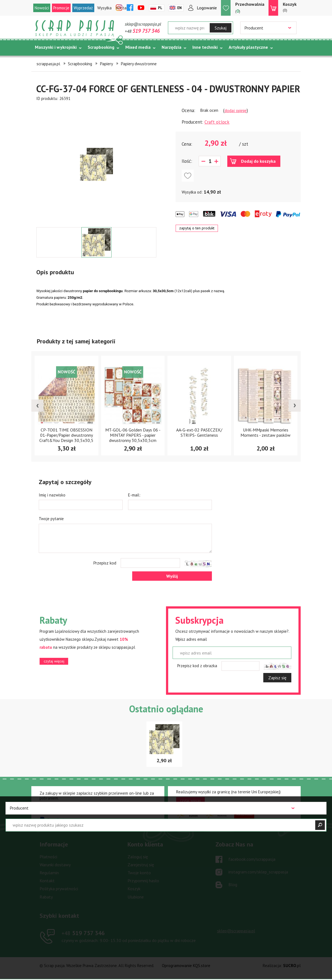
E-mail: (134, 495)
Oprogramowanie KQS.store (186, 966)
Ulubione (136, 897)
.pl (292, 966)
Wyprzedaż (83, 8)
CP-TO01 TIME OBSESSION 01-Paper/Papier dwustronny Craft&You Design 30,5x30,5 (66, 435)
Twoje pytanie (51, 519)
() (250, 8)
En (179, 8)
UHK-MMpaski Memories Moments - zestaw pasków (265, 432)
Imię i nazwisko (52, 495)
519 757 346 (83, 933)
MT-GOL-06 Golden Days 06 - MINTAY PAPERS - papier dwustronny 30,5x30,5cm (133, 435)
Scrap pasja (75, 28)
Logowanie (207, 8)
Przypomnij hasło (143, 881)
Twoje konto (139, 873)
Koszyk (134, 889)
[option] (96, 164)
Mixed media (138, 47)
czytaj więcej (54, 661)
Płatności (48, 857)
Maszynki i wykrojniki (56, 47)
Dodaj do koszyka (258, 161)
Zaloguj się (138, 857)
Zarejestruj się (141, 865)
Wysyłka (104, 8)
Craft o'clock (217, 122)
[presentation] (37, 406)
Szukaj (221, 28)
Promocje (61, 8)
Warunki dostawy (55, 865)
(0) (290, 7)
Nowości (42, 8)
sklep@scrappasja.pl (143, 24)
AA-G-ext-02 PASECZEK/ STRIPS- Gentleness (199, 432)
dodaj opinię (236, 110)
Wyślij (172, 576)
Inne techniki (205, 47)
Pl (160, 8)
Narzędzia (171, 47)
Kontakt (47, 881)
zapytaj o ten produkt (197, 228)
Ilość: (187, 161)
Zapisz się (277, 678)
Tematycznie (48, 61)
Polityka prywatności (59, 889)
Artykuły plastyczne (248, 47)
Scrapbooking (101, 47)
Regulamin (49, 873)
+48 (142, 31)
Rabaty (46, 897)
